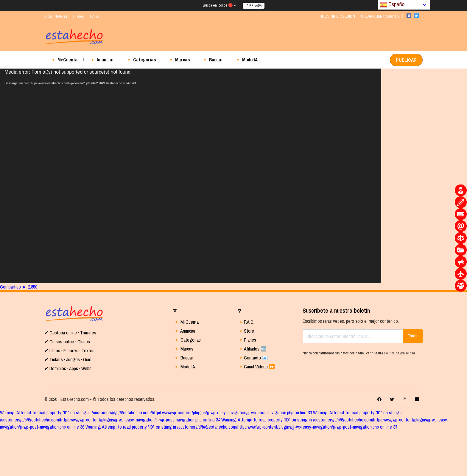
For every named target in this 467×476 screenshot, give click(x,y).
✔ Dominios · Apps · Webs (68, 368)
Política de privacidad (399, 353)
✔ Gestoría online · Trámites (70, 333)
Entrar (413, 336)
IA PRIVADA (254, 6)
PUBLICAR (406, 60)
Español (393, 5)
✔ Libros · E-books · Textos (69, 351)
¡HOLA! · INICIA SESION (337, 16)
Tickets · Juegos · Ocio (70, 359)
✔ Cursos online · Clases (67, 342)
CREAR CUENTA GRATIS (380, 16)
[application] (191, 176)
